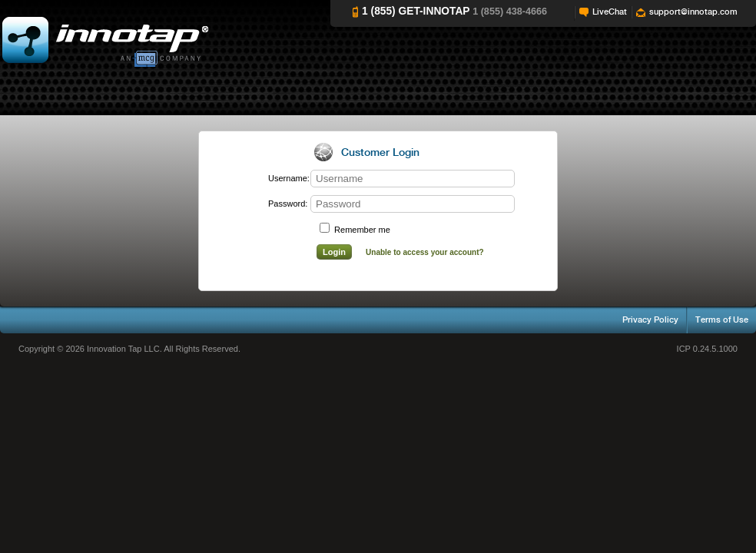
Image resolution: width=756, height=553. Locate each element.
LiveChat (610, 12)
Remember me (355, 230)
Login (334, 252)
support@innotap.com (693, 12)
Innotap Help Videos (104, 41)
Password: (285, 204)
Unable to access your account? (425, 252)
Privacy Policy (650, 320)
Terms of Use (722, 320)
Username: (285, 178)
